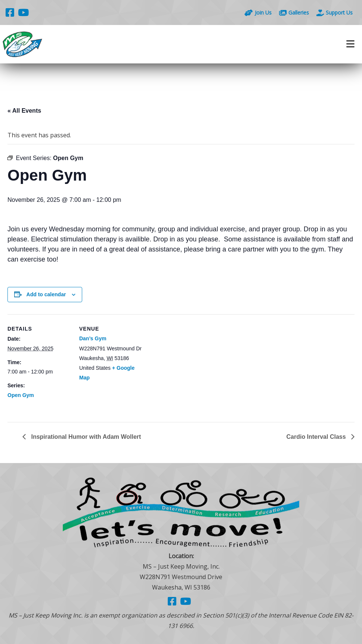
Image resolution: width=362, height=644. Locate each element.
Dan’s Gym (93, 338)
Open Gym (21, 395)
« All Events (24, 111)
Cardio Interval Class (317, 437)
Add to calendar (46, 294)
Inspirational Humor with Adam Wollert (85, 437)
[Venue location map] (190, 366)
